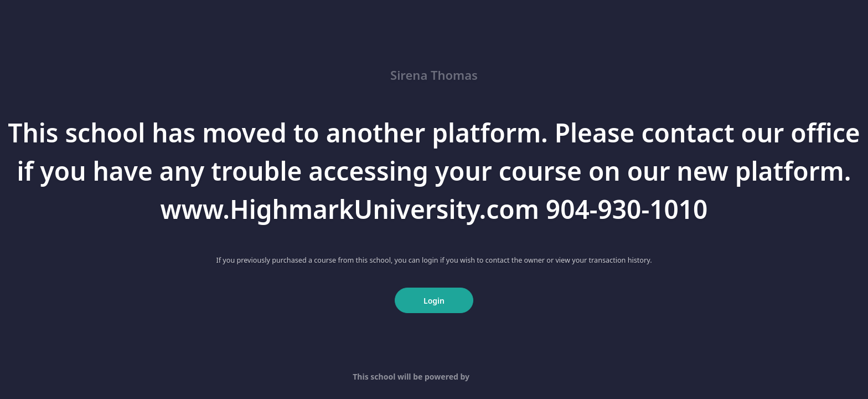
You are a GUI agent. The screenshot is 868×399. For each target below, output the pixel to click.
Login (434, 301)
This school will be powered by (434, 377)
